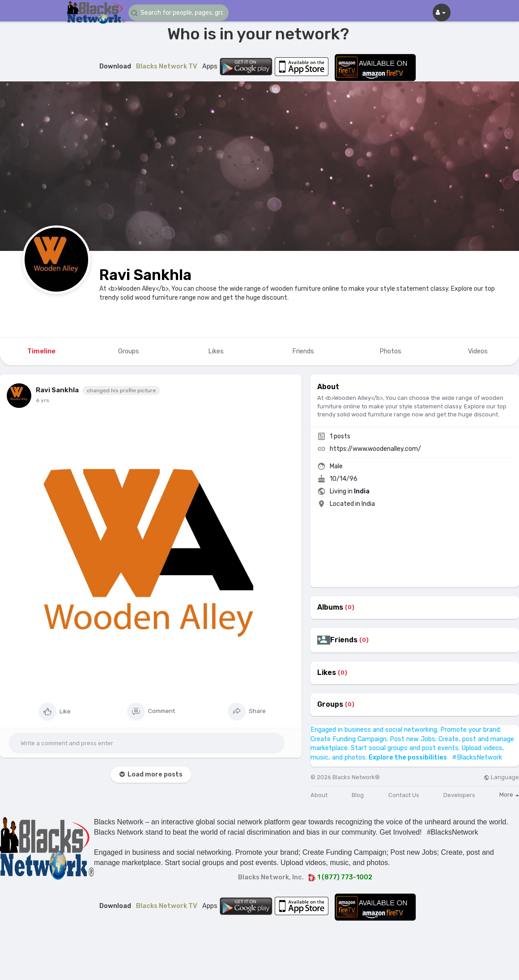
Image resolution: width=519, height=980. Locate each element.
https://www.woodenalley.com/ (375, 449)
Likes (327, 673)
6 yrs (43, 400)
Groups (330, 704)
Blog (358, 795)
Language (501, 777)
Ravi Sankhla (145, 275)
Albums (330, 607)
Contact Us (404, 795)
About (319, 795)
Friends (344, 640)
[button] (182, 13)
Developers (459, 795)
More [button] (509, 795)
